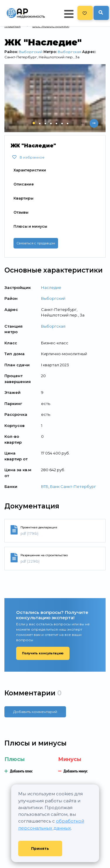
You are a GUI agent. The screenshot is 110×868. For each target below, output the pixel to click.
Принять (40, 849)
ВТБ (45, 486)
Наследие (51, 287)
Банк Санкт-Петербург (73, 486)
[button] (34, 123)
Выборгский (31, 52)
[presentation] (82, 123)
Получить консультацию (43, 653)
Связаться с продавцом (36, 243)
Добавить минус (73, 771)
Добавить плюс (18, 771)
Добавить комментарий (35, 712)
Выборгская (70, 52)
